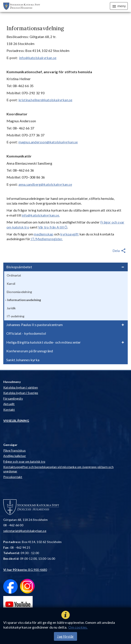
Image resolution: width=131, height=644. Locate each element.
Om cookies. (78, 627)
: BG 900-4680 (25, 570)
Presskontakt (13, 477)
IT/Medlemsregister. (46, 239)
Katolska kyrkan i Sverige (21, 393)
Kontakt (9, 410)
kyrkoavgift (69, 234)
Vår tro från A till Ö (53, 227)
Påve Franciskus (14, 450)
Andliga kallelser (15, 456)
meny (119, 6)
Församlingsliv (13, 398)
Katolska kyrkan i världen (21, 387)
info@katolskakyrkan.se (38, 58)
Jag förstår (65, 636)
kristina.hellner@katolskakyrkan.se (45, 100)
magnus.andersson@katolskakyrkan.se (48, 142)
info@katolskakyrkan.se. (41, 215)
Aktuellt (9, 404)
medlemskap (44, 234)
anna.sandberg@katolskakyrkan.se (45, 184)
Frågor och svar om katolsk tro (24, 461)
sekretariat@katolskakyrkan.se (25, 531)
